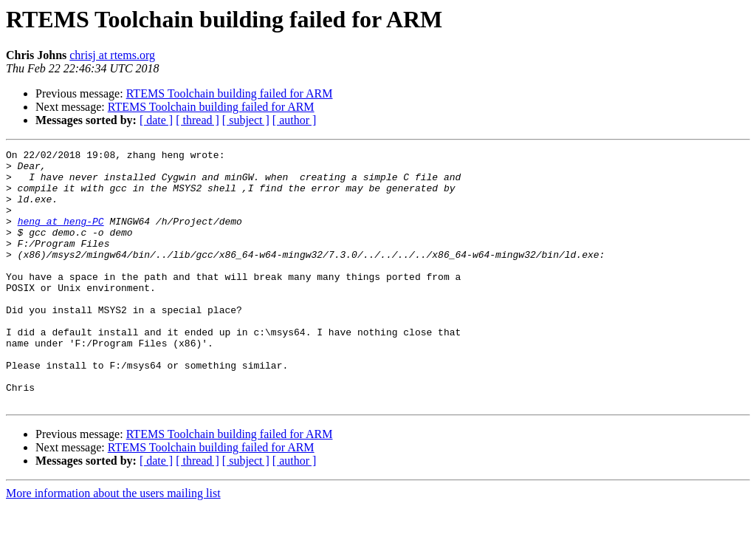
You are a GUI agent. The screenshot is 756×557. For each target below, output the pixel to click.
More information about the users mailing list (113, 544)
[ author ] (295, 120)
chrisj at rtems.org (112, 55)
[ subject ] (246, 120)
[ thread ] (197, 120)
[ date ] (156, 120)
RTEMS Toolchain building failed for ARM (230, 93)
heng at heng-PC (61, 236)
